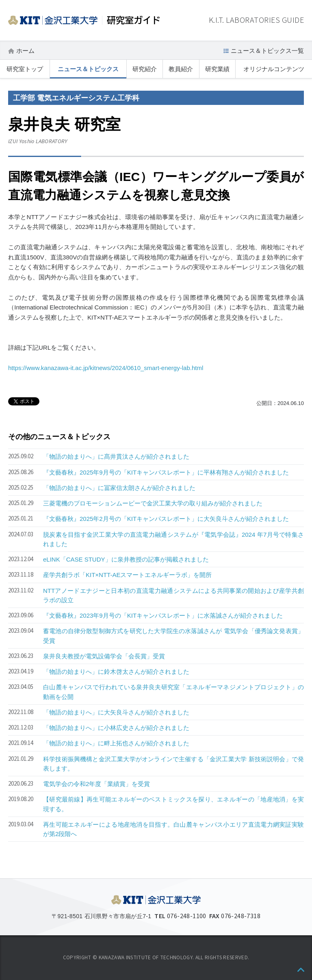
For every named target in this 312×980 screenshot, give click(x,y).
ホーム (25, 51)
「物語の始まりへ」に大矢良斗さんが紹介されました (116, 712)
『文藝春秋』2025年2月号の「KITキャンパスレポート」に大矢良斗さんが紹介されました (166, 519)
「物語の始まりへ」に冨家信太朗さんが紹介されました (119, 488)
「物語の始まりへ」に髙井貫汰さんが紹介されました (116, 456)
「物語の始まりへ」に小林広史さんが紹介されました (116, 728)
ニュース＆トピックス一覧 (267, 51)
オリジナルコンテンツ (274, 69)
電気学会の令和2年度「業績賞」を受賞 (96, 784)
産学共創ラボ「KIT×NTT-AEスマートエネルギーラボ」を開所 (127, 575)
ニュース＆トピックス (88, 69)
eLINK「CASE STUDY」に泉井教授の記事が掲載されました (126, 559)
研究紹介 (145, 69)
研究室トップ (25, 69)
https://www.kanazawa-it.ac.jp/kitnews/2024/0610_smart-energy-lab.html (106, 368)
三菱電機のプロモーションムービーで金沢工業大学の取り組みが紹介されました (153, 503)
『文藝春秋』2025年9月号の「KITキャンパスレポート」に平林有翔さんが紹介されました (166, 472)
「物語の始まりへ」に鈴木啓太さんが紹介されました (116, 672)
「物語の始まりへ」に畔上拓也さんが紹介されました (116, 743)
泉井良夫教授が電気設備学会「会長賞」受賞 (104, 656)
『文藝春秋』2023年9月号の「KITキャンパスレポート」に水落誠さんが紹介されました (163, 615)
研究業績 (217, 69)
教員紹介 (181, 69)
